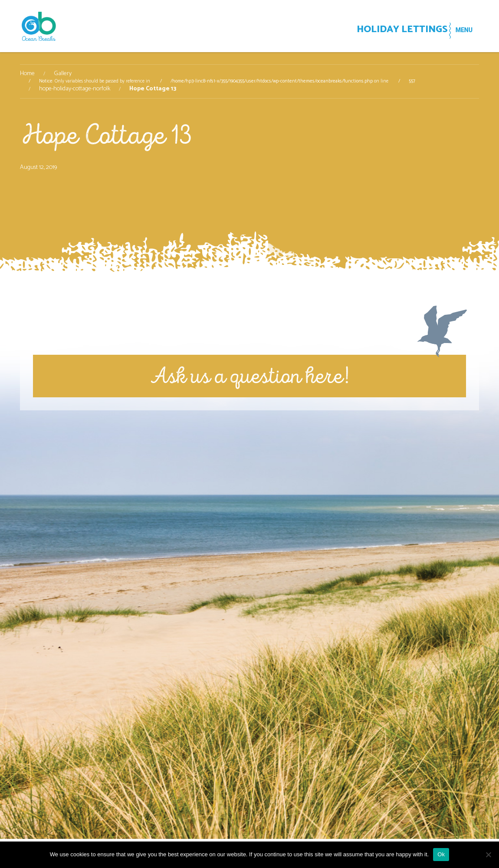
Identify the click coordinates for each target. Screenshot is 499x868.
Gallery (63, 74)
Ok (441, 854)
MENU (459, 30)
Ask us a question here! (250, 376)
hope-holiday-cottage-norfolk (75, 89)
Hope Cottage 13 (106, 135)
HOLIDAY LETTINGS (381, 31)
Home (27, 74)
